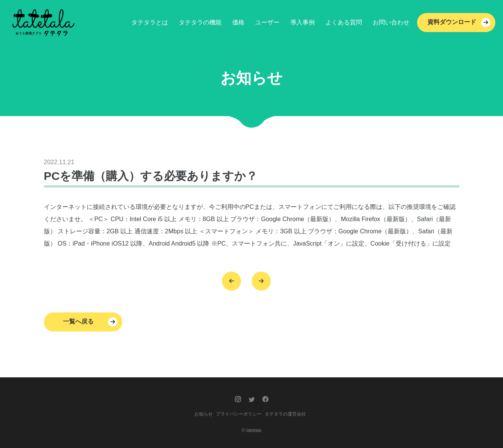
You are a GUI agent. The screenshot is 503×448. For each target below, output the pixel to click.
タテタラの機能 (200, 22)
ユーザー (267, 22)
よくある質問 (344, 22)
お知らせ (204, 414)
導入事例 (302, 22)
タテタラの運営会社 (285, 414)
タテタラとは (150, 22)
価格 (238, 22)
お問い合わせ (391, 22)
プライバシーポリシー (239, 414)
